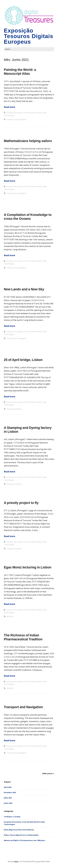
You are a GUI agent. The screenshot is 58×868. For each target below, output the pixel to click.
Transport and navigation (16, 119)
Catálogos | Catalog (12, 817)
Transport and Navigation (23, 707)
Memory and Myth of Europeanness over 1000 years (24, 840)
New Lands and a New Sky (24, 289)
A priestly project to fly (21, 503)
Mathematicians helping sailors (28, 141)
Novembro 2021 (10, 792)
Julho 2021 (8, 798)
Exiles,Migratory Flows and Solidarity (19, 830)
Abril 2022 (8, 787)
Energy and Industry (14, 409)
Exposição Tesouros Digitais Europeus (29, 36)
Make (16, 862)
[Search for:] (29, 49)
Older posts (47, 773)
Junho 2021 (8, 803)
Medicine (10, 616)
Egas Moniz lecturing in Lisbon (28, 567)
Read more (9, 107)
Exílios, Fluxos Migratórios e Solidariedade (21, 835)
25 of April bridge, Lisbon (23, 360)
